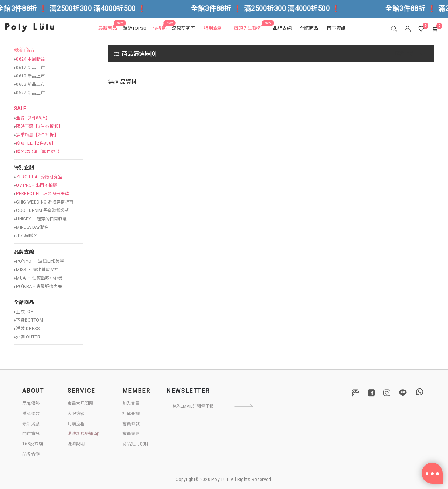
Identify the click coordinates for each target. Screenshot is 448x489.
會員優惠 (131, 434)
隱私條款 (31, 414)
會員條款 (131, 424)
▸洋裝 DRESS (27, 329)
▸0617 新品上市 (29, 68)
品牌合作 (31, 454)
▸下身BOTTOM (29, 320)
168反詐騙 (33, 444)
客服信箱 (76, 414)
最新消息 (31, 424)
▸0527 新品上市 (29, 93)
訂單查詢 (131, 414)
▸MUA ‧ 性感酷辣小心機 (38, 278)
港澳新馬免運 (83, 434)
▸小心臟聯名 (26, 236)
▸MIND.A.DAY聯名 (31, 227)
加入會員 (131, 404)
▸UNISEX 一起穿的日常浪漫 (40, 219)
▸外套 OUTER (27, 337)
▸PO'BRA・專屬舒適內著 (38, 287)
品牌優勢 (31, 404)
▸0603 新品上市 (29, 84)
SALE (20, 109)
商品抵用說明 (135, 444)
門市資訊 (31, 434)
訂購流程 (76, 424)
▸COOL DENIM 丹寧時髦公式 (42, 211)
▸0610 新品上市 (29, 76)
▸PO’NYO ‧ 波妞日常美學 (39, 261)
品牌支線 (24, 252)
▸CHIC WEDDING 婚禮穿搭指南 (44, 202)
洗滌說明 (76, 444)
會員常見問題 (80, 404)
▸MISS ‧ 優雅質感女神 (36, 270)
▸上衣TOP (24, 312)
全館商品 (24, 302)
